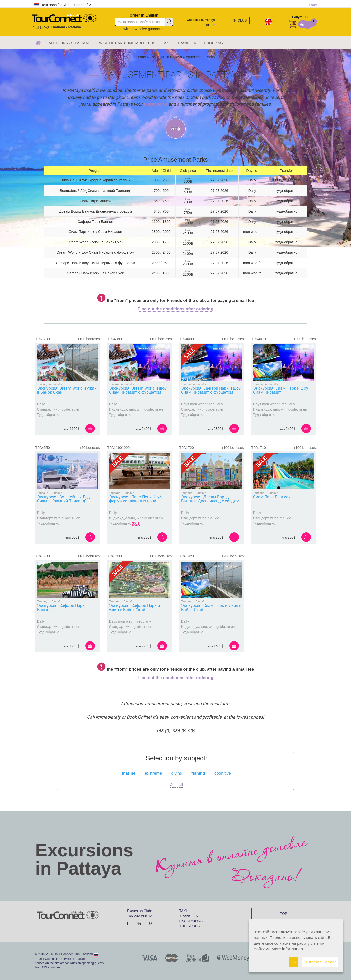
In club (240, 20)
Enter (313, 5)
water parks (155, 104)
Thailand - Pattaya (66, 27)
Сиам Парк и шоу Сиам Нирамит (95, 232)
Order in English (144, 15)
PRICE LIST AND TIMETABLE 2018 (126, 43)
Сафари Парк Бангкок (96, 222)
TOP (284, 914)
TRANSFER (187, 43)
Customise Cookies (320, 962)
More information (287, 949)
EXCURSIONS (191, 921)
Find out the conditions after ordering (175, 309)
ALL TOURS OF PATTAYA (69, 43)
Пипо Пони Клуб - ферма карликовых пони (96, 180)
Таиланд (43, 384)
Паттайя (57, 384)
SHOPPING (214, 43)
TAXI (166, 43)
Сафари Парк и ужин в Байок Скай (96, 273)
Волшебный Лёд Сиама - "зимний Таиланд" (96, 191)
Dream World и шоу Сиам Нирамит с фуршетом (95, 252)
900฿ (136, 523)
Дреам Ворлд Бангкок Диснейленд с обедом (96, 211)
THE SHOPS (190, 926)
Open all (176, 785)
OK (294, 962)
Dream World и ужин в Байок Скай (96, 242)
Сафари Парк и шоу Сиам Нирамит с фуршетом (96, 263)
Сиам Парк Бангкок (95, 201)
